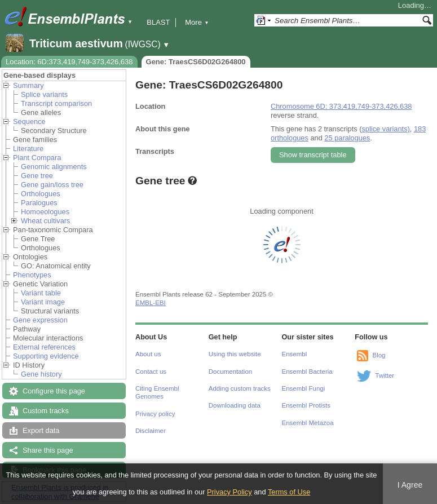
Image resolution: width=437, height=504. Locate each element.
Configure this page (54, 391)
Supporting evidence (46, 356)
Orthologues (41, 194)
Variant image (43, 302)
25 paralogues (347, 138)
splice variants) (385, 129)
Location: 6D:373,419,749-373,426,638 (69, 62)
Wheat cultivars (45, 221)
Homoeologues (45, 212)
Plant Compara (37, 158)
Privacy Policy (229, 492)
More (197, 22)
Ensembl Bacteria (307, 372)
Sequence (29, 121)
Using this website (235, 354)
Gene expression (40, 320)
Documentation (230, 372)
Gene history (41, 374)
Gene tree (37, 176)
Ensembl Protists (306, 405)
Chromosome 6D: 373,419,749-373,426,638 (341, 106)
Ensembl (295, 354)
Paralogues (39, 203)
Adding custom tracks (240, 388)
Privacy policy (155, 414)
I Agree (410, 485)
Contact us (151, 372)
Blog (379, 355)
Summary (28, 85)
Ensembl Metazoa (308, 423)
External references (44, 347)
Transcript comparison (56, 103)
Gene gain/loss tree (52, 185)
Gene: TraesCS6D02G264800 (196, 62)
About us (148, 354)
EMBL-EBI (151, 303)
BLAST (158, 22)
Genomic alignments (54, 167)
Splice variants (44, 94)
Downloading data (235, 405)
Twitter (385, 375)
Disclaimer (151, 431)
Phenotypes (32, 275)
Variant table (41, 293)
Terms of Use (289, 492)
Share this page (48, 450)
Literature (28, 149)
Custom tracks (46, 411)
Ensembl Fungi (304, 388)
